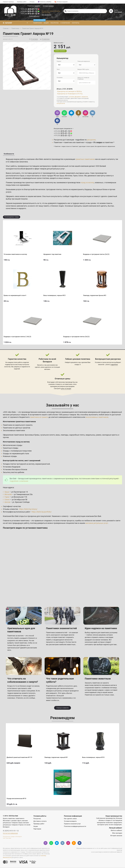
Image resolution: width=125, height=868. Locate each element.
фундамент (78, 97)
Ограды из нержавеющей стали (16, 454)
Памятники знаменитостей (62, 629)
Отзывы (32, 2)
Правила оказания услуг (72, 824)
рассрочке (91, 140)
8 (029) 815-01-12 (11, 831)
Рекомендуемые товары (12, 217)
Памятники (38, 22)
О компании (65, 23)
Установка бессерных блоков (15, 470)
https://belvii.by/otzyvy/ (28, 509)
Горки (75, 176)
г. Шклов (7, 502)
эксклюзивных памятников (97, 417)
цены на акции (66, 389)
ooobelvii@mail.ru (34, 16)
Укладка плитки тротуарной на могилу (19, 464)
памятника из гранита (39, 417)
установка (72, 97)
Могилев (68, 176)
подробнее (114, 365)
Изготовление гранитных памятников (20, 422)
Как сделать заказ (70, 819)
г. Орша (6, 492)
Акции (46, 23)
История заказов (116, 836)
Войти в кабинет (116, 831)
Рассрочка (54, 23)
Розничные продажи (34, 6)
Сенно (81, 176)
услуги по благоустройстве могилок (31, 190)
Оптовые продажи (61, 2)
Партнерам (37, 829)
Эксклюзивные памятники (14, 431)
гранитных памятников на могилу (39, 183)
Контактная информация (10, 834)
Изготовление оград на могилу (16, 442)
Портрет (59, 61)
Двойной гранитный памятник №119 (20, 757)
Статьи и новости (62, 708)
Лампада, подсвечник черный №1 (57, 757)
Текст (58, 69)
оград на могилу (88, 183)
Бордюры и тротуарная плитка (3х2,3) (77, 336)
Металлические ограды (13, 445)
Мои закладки (117, 833)
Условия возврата (70, 821)
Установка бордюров (12, 467)
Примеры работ (22, 2)
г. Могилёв (7, 495)
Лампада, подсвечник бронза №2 (95, 295)
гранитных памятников (85, 159)
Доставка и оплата (40, 821)
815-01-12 (30, 9)
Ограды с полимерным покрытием (17, 451)
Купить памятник (9, 819)
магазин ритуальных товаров (15, 415)
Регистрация (118, 12)
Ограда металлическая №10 (17, 798)
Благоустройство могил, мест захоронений (22, 461)
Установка (60, 78)
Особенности (9, 154)
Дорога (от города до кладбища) (83, 78)
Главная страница (8, 2)
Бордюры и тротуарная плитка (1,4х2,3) (18, 336)
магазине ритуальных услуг (97, 523)
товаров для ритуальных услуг (53, 169)
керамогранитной (43, 464)
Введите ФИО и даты (83, 69)
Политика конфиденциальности (75, 827)
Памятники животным (98, 679)
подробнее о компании (19, 481)
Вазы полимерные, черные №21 (55, 295)
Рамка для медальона (84, 61)
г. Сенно (6, 500)
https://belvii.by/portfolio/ (42, 512)
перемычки (85, 97)
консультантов (61, 104)
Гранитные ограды (11, 448)
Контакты (75, 23)
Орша (62, 176)
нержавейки (25, 185)
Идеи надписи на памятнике (101, 629)
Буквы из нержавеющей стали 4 (16, 295)
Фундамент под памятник (53, 254)
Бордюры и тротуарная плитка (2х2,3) (97, 254)
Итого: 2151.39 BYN (65, 89)
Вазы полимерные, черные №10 (94, 757)
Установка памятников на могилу (16, 254)
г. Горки (6, 497)
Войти (116, 10)
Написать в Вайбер (45, 2)
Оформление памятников (14, 435)
